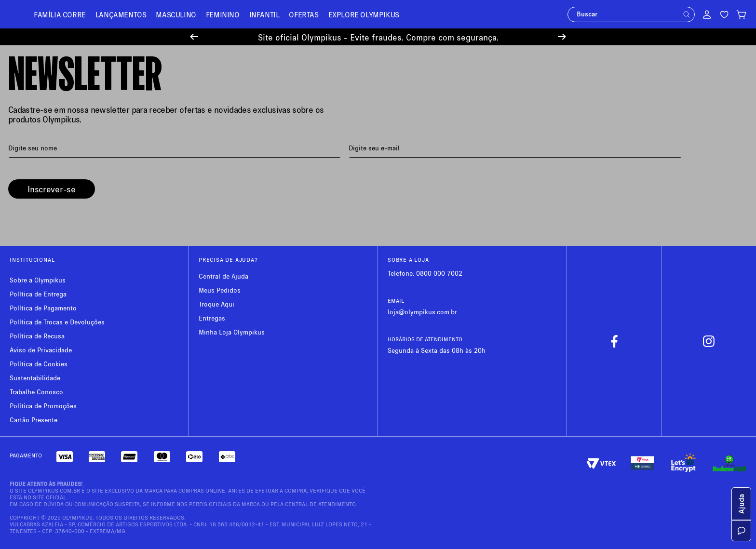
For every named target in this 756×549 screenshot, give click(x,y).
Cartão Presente (34, 420)
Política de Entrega (38, 294)
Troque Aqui (216, 304)
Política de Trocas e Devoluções (57, 322)
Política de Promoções (43, 406)
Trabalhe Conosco (36, 392)
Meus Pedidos (220, 290)
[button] (687, 14)
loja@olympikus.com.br (422, 312)
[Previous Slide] (194, 37)
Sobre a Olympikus (38, 280)
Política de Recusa (37, 336)
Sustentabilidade (35, 378)
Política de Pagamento (43, 308)
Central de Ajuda (223, 276)
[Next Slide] (562, 37)
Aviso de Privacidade (41, 350)
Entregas (212, 318)
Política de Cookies (39, 364)
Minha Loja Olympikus (232, 332)
